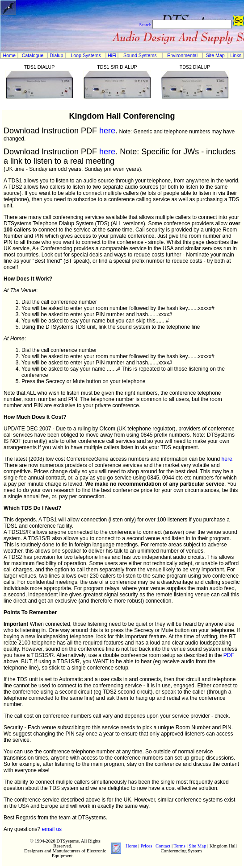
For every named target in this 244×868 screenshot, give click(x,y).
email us (52, 829)
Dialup (56, 55)
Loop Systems (86, 55)
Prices (147, 846)
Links (236, 55)
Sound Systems (140, 55)
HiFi (112, 55)
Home (9, 55)
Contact (163, 846)
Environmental (182, 55)
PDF (229, 655)
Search (145, 25)
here (107, 131)
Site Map (215, 55)
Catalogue (33, 55)
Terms (180, 846)
